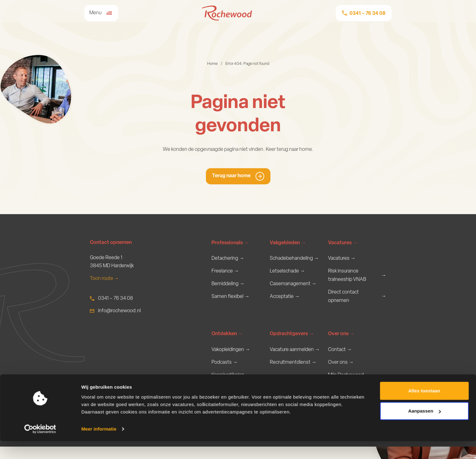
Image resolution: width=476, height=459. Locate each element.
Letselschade (287, 272)
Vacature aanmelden (295, 360)
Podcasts (225, 374)
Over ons (341, 345)
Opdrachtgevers (292, 345)
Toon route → (105, 279)
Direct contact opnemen (357, 297)
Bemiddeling (228, 285)
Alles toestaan (424, 409)
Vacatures (343, 243)
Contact (340, 360)
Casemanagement (293, 285)
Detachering (228, 259)
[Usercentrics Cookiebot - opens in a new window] (40, 447)
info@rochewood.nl (119, 311)
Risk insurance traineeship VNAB (357, 276)
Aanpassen (424, 429)
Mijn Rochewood (349, 387)
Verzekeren (285, 312)
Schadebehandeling (294, 259)
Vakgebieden (288, 243)
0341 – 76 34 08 (116, 299)
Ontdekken (227, 345)
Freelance (225, 272)
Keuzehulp (226, 312)
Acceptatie (285, 298)
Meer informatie (99, 447)
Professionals (230, 243)
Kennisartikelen (231, 387)
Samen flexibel (231, 298)
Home (212, 64)
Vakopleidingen (231, 360)
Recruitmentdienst (293, 374)
